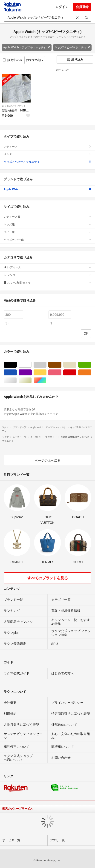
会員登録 (82, 7)
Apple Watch (47, 189)
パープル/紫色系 (32, 373)
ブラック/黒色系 (17, 365)
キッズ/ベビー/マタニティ (72, 47)
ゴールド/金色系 (32, 380)
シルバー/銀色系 (17, 380)
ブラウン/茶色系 (61, 365)
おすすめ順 (35, 60)
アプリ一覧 (57, 840)
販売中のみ (13, 60)
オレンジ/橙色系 (91, 373)
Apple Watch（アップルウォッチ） (27, 47)
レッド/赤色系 (76, 373)
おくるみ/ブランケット (14, 106)
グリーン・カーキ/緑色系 (91, 365)
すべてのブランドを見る (48, 578)
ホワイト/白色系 (32, 365)
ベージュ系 (76, 365)
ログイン (62, 7)
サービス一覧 (11, 840)
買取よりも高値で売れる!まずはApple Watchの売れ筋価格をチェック (47, 412)
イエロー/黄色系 (46, 373)
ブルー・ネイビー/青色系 (17, 373)
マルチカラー (46, 380)
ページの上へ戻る (48, 460)
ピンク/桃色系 (61, 373)
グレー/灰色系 (46, 365)
